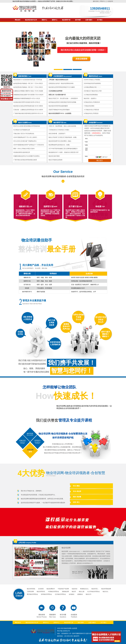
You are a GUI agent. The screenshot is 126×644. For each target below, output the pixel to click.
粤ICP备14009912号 (63, 631)
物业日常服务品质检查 (56, 160)
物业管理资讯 (41, 591)
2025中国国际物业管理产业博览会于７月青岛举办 (29, 145)
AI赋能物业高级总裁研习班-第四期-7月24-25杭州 (28, 95)
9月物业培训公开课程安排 (92, 102)
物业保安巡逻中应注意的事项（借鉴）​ (60, 141)
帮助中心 (103, 1)
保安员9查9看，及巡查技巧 (57, 134)
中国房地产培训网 (63, 589)
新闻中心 (55, 20)
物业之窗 (82, 591)
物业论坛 (105, 591)
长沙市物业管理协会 (94, 591)
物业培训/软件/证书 (31, 20)
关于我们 (100, 20)
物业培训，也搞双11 (90, 98)
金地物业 (72, 594)
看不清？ (105, 157)
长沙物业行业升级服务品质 (22, 130)
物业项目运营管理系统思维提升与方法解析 (62, 87)
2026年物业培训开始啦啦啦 (92, 83)
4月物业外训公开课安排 (91, 113)
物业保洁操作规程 (54, 156)
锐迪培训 (75, 589)
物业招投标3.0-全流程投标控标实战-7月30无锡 (28, 80)
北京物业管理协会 (60, 594)
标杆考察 (78, 20)
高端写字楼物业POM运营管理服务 (59, 110)
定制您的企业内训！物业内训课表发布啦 (61, 83)
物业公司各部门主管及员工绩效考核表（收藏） (63, 137)
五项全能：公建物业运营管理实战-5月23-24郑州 (28, 110)
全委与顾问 (89, 20)
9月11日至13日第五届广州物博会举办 (25, 141)
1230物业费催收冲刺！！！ (92, 87)
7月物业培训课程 (89, 106)
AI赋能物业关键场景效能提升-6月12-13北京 (27, 98)
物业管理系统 (31, 589)
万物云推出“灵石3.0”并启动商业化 (24, 134)
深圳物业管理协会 (46, 594)
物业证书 (88, 594)
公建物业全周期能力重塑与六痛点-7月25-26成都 (28, 91)
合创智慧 (41, 589)
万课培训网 (30, 591)
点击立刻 (30, 450)
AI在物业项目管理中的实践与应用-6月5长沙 (27, 102)
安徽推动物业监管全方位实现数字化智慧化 (26, 156)
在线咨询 (110, 1)
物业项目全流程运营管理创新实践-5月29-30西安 (28, 106)
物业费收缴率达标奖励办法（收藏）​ (60, 145)
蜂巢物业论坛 (84, 589)
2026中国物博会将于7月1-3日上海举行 (25, 137)
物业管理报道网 (106, 589)
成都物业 (80, 594)
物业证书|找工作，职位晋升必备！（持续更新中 (63, 98)
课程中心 (44, 20)
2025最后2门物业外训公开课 (93, 91)
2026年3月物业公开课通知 (92, 80)
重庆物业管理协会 (32, 594)
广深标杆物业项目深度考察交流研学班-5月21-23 (28, 113)
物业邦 (74, 591)
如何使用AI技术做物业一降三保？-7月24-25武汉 (28, 83)
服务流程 (96, 1)
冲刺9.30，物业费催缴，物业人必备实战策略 (62, 126)
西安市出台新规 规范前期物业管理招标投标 (27, 126)
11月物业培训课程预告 (91, 95)
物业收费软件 (51, 589)
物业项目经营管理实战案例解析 (58, 106)
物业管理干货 (66, 20)
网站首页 (18, 20)
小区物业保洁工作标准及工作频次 (59, 130)
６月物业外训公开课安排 (91, 110)
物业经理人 (95, 589)
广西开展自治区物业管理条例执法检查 (25, 160)
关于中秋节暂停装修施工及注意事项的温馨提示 (63, 149)
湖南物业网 (65, 591)
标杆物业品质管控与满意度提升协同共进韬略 (62, 102)
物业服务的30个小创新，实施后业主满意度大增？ (64, 152)
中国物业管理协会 (53, 591)
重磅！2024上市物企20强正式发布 (24, 149)
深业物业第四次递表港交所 (22, 152)
